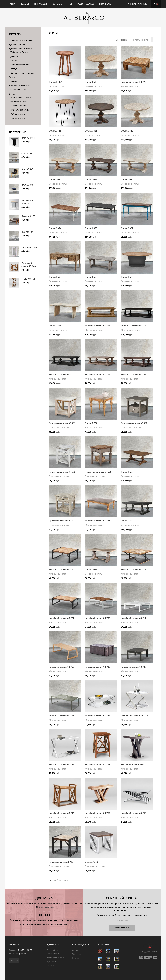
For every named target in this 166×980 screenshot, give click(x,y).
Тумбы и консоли (19, 106)
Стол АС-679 (127, 472)
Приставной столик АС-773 (134, 423)
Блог (70, 4)
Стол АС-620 (55, 180)
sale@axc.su (20, 954)
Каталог (25, 4)
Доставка (51, 961)
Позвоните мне (122, 928)
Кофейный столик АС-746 (62, 813)
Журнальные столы (20, 110)
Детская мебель (17, 45)
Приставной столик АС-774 (62, 521)
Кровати (13, 81)
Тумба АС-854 (28, 279)
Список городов (46, 907)
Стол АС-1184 (28, 138)
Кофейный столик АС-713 (133, 326)
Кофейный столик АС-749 (62, 764)
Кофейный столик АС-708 (97, 374)
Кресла (14, 61)
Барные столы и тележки (21, 40)
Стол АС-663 (91, 277)
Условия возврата (55, 957)
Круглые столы (18, 118)
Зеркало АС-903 (29, 248)
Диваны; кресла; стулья (21, 49)
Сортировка (122, 40)
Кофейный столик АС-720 (62, 569)
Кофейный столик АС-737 (133, 667)
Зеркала (13, 77)
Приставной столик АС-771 (62, 423)
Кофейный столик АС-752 (97, 813)
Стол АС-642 (91, 569)
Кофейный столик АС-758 (62, 667)
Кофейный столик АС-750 (133, 813)
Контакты (58, 4)
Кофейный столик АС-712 (133, 569)
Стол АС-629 (127, 521)
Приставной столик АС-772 (98, 472)
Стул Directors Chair (20, 65)
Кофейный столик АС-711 (133, 618)
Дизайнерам (105, 4)
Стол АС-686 (55, 326)
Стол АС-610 (127, 131)
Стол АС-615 (127, 180)
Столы (12, 94)
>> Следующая (61, 880)
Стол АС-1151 (56, 131)
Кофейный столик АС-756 (62, 716)
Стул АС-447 (27, 169)
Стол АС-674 (55, 228)
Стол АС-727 (91, 423)
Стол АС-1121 (56, 82)
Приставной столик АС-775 (62, 472)
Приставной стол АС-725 (61, 862)
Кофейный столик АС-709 (133, 374)
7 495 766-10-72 (25, 950)
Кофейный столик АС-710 (62, 374)
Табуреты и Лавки (19, 52)
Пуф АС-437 (27, 232)
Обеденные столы (19, 102)
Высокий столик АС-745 (133, 764)
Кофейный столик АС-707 (97, 326)
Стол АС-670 (91, 228)
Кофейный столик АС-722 (133, 82)
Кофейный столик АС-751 (97, 764)
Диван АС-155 (28, 216)
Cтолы (75, 950)
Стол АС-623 (127, 277)
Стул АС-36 (27, 154)
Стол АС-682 (127, 228)
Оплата (50, 965)
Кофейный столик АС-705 (97, 667)
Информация (41, 4)
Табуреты (77, 954)
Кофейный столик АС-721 (62, 618)
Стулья (14, 69)
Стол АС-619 (91, 180)
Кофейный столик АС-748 (97, 716)
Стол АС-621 (91, 131)
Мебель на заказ (86, 4)
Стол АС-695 (55, 277)
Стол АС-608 (91, 82)
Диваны (14, 56)
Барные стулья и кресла (22, 73)
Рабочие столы (18, 114)
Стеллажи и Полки (18, 90)
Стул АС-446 (27, 185)
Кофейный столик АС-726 (97, 521)
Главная (12, 4)
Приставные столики (21, 97)
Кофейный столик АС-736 (97, 618)
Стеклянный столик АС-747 (134, 716)
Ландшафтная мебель (20, 86)
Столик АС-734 (92, 862)
